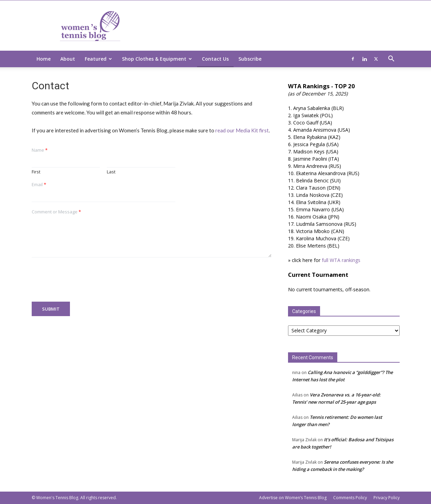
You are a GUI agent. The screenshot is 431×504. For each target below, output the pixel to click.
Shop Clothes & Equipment (157, 59)
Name (40, 150)
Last (111, 172)
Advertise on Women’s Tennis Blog (293, 498)
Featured (98, 59)
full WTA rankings (341, 260)
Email (39, 185)
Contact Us (215, 59)
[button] (391, 59)
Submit (51, 309)
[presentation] (84, 290)
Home (44, 59)
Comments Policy (350, 498)
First (36, 172)
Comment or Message (56, 212)
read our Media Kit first (242, 130)
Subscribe (250, 59)
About (68, 59)
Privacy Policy (387, 498)
